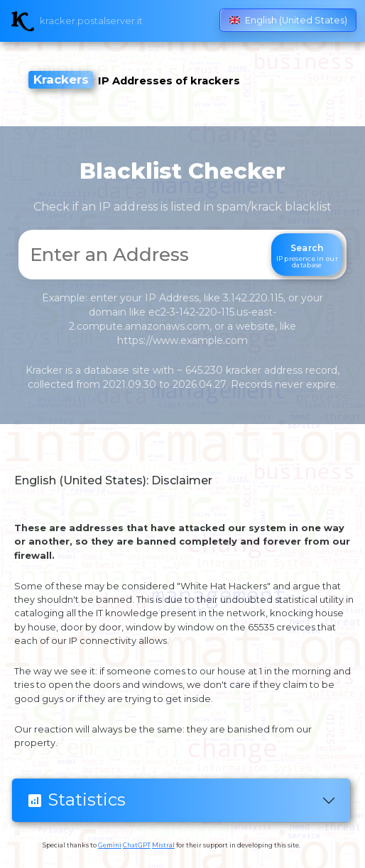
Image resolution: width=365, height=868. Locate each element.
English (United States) (288, 20)
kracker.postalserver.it (91, 21)
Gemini (110, 845)
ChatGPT (137, 845)
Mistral (163, 845)
